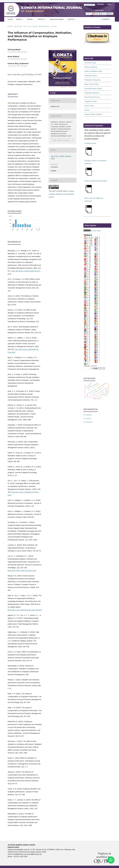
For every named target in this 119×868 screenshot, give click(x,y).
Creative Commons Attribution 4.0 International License (61, 194)
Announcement (57, 19)
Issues (30, 19)
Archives (18, 26)
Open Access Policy (92, 84)
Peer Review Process (92, 97)
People (41, 19)
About (19, 19)
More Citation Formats (61, 140)
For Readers (88, 415)
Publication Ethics (91, 76)
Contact (71, 19)
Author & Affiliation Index (93, 71)
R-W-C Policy (89, 106)
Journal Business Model (93, 89)
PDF (54, 93)
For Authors (87, 418)
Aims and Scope (90, 63)
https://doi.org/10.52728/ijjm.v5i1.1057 (27, 75)
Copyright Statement (92, 93)
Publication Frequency (92, 80)
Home (10, 19)
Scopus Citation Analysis (93, 114)
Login (109, 4)
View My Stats (96, 231)
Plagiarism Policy (91, 101)
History (87, 110)
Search (106, 19)
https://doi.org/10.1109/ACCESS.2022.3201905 (25, 610)
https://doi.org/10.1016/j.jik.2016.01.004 (22, 571)
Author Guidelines (91, 67)
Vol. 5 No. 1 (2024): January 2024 (36, 26)
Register (101, 4)
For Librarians (88, 422)
